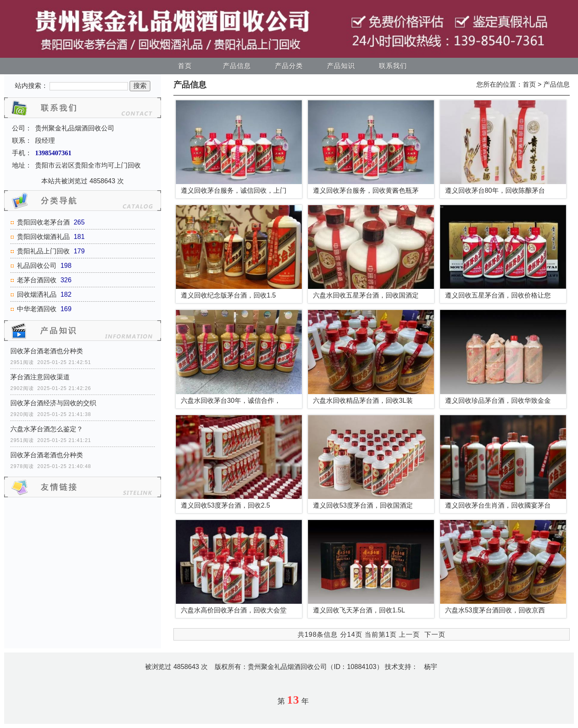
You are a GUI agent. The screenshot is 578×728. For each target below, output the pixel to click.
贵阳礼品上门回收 (43, 251)
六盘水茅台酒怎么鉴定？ (47, 429)
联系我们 (393, 66)
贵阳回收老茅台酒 (43, 222)
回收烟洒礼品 (37, 294)
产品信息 (237, 66)
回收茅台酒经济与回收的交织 (53, 403)
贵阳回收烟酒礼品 (43, 237)
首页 (185, 66)
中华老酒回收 (37, 309)
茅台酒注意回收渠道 (40, 377)
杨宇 (431, 667)
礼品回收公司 (37, 266)
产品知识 (341, 66)
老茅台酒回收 (37, 280)
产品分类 (289, 66)
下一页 (435, 635)
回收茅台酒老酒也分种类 (47, 351)
